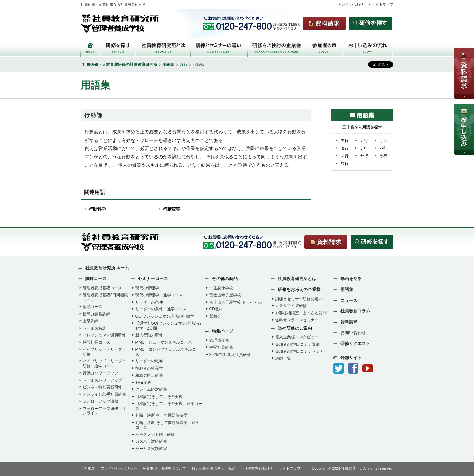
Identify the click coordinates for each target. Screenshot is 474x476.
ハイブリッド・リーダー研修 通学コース (104, 364)
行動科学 (97, 209)
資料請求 (349, 322)
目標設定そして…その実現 (159, 397)
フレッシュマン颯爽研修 (104, 335)
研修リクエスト (355, 344)
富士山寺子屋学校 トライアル (236, 302)
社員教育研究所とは (297, 279)
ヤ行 (364, 156)
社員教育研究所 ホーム (107, 268)
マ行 (345, 156)
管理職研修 (219, 340)
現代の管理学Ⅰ (149, 288)
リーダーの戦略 (149, 361)
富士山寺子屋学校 (225, 295)
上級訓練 (91, 321)
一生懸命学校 (221, 288)
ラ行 (383, 156)
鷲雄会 (215, 316)
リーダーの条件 (149, 302)
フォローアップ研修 (100, 401)
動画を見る (351, 279)
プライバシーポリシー (119, 468)
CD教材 (216, 309)
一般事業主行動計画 (257, 468)
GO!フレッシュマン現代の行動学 (165, 316)
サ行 (383, 141)
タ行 (345, 148)
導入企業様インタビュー (297, 337)
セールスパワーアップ (102, 380)
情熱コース (92, 307)
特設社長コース (96, 342)
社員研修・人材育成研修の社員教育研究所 (120, 65)
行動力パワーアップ (100, 373)
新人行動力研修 (149, 335)
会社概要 (88, 468)
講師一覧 (283, 358)
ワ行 (345, 164)
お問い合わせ (353, 4)
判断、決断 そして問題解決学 (161, 415)
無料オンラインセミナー (297, 320)
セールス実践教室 (151, 449)
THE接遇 (143, 383)
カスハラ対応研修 (151, 441)
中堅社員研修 (221, 347)
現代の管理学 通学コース (159, 295)
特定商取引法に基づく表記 (213, 468)
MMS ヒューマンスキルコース (164, 342)
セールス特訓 (94, 328)
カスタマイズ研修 (291, 306)
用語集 (168, 65)
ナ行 (364, 148)
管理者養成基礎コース (102, 288)
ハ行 (383, 148)
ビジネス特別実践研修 (102, 387)
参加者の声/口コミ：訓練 (297, 344)
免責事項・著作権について (164, 468)
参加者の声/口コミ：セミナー (301, 351)
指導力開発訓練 (96, 314)
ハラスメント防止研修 (155, 435)
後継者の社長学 (149, 368)
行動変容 (171, 209)
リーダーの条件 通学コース (161, 309)
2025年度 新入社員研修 (230, 355)
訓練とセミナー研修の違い (299, 299)
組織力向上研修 (149, 375)
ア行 (345, 141)
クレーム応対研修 (151, 389)
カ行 (183, 65)
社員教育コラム (355, 311)
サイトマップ (382, 4)
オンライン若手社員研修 (104, 394)
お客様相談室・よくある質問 (301, 313)
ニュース (349, 300)
